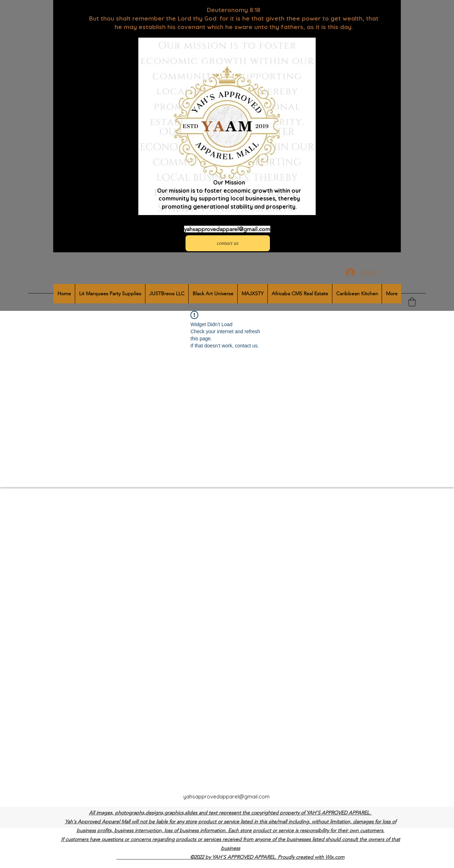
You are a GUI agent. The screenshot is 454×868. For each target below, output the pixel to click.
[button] (412, 302)
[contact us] (228, 243)
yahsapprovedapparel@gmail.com (227, 229)
